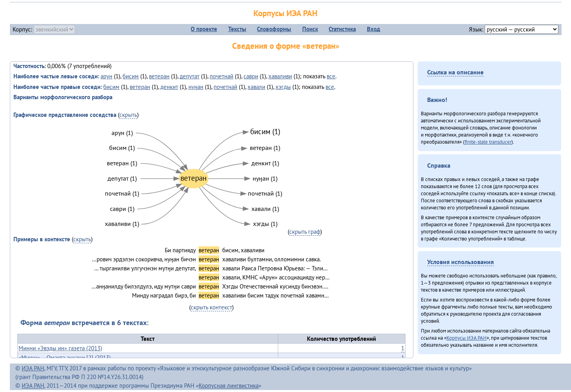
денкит (169, 87)
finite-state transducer (488, 142)
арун (106, 76)
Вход (374, 29)
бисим (131, 76)
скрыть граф (305, 232)
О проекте (204, 29)
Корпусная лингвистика (229, 386)
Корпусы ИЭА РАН (285, 13)
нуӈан (196, 87)
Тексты (237, 29)
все (331, 76)
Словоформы (274, 29)
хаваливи (280, 76)
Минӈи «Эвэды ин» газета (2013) (60, 348)
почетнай (221, 76)
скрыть (128, 115)
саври (251, 76)
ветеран (159, 76)
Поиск (310, 29)
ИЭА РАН (33, 368)
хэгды (283, 87)
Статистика (342, 29)
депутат (190, 76)
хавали (256, 87)
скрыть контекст (211, 307)
